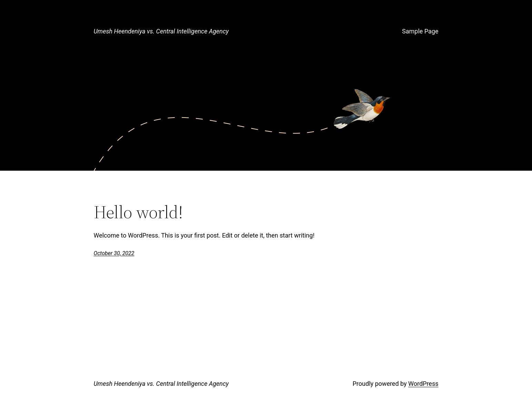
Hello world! (138, 212)
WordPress (423, 384)
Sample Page (420, 31)
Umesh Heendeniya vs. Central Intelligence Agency (161, 31)
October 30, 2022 (114, 253)
